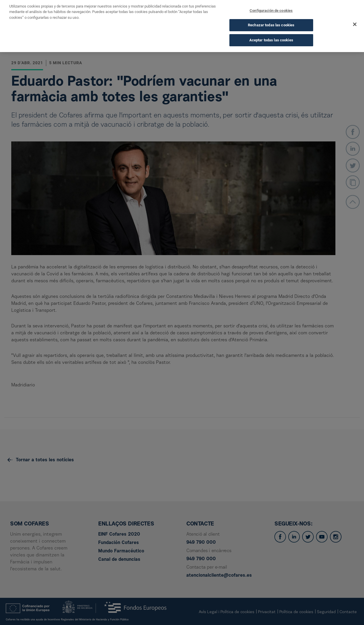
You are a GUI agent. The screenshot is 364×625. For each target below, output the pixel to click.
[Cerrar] (355, 19)
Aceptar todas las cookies (271, 35)
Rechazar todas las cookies (271, 20)
